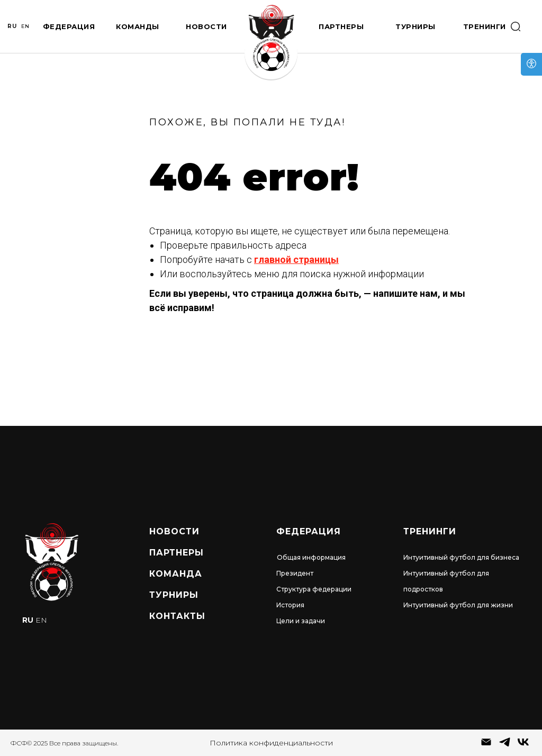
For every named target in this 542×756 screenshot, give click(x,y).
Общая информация (311, 557)
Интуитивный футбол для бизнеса (461, 557)
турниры (174, 595)
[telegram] (505, 746)
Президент (295, 573)
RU (12, 26)
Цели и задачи (301, 621)
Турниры (415, 26)
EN (25, 26)
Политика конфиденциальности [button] (271, 743)
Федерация (69, 26)
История (290, 605)
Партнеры (341, 26)
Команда (176, 574)
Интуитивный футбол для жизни (458, 605)
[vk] (523, 746)
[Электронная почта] (486, 746)
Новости (206, 26)
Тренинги (485, 26)
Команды (138, 26)
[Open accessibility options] (531, 64)
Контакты (177, 616)
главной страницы (296, 259)
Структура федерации (314, 589)
